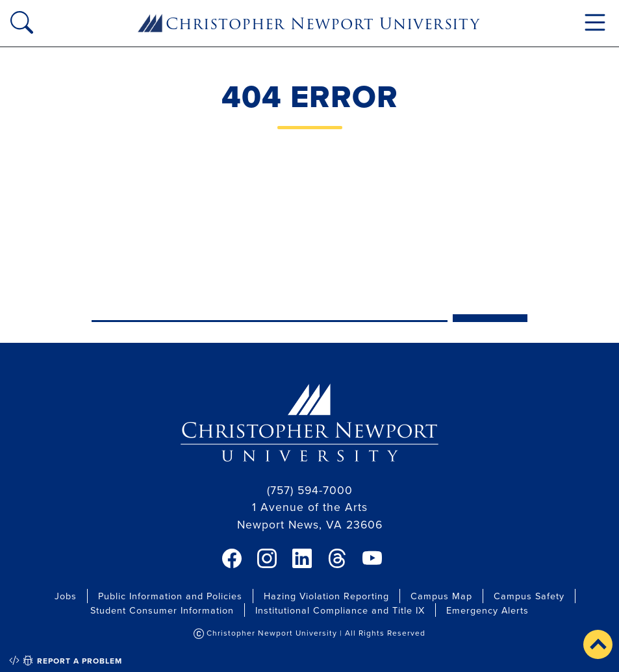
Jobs (66, 596)
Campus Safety (529, 596)
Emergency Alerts (487, 610)
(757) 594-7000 (310, 490)
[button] (598, 644)
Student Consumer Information (162, 610)
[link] (232, 558)
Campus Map (441, 596)
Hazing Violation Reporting (326, 596)
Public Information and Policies (170, 596)
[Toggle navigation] (595, 22)
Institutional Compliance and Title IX (340, 610)
